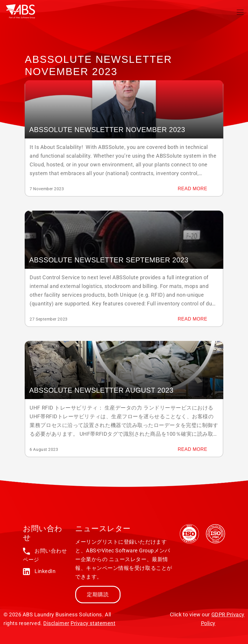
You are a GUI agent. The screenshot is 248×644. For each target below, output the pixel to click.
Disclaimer (56, 623)
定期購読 (98, 594)
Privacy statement (93, 623)
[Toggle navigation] (240, 12)
